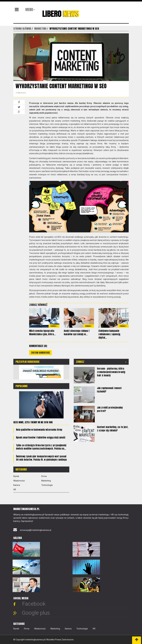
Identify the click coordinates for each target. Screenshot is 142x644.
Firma (44, 476)
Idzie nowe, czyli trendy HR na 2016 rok (33, 422)
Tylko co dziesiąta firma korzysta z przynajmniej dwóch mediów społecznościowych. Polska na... (41, 447)
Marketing (46, 481)
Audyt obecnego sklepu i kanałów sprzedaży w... (77, 332)
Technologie (47, 485)
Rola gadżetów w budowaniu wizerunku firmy (39, 430)
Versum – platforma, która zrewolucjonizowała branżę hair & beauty (111, 372)
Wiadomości (19, 481)
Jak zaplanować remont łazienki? (109, 390)
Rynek (16, 476)
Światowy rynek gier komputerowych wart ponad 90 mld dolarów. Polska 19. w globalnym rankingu (41, 458)
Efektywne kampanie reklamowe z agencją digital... (109, 334)
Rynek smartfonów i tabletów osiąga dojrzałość (41, 437)
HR (15, 490)
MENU (29, 10)
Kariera (17, 485)
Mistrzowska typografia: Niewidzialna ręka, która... (42, 332)
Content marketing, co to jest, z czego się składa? (113, 429)
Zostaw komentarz (40, 353)
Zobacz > (54, 326)
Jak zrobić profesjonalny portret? (110, 409)
